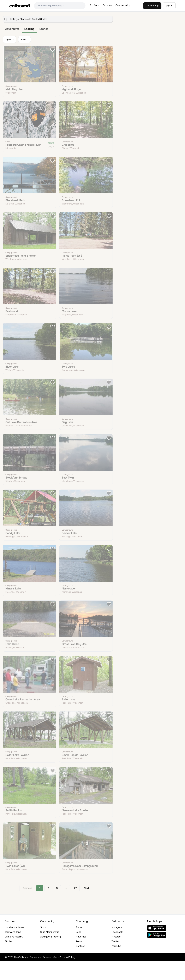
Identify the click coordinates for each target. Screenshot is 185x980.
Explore (94, 6)
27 (75, 907)
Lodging (29, 29)
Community (123, 6)
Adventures (12, 29)
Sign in (169, 6)
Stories (107, 6)
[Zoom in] (181, 16)
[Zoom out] (181, 21)
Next (86, 907)
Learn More (83, 57)
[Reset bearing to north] (181, 25)
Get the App (152, 6)
